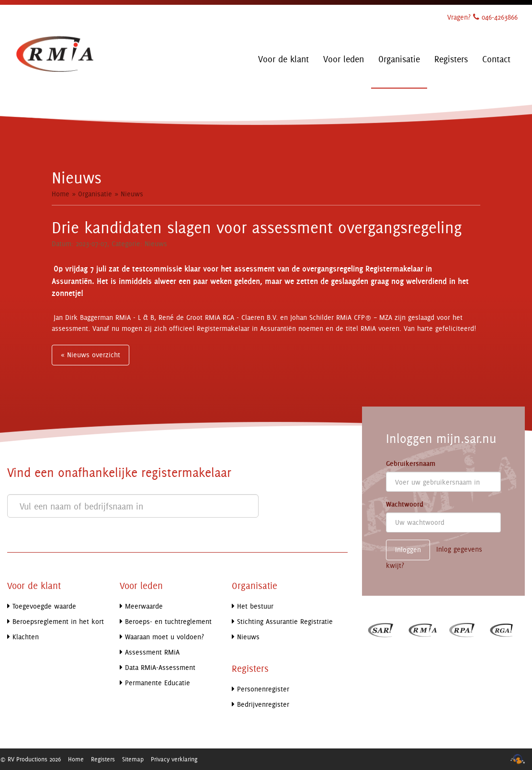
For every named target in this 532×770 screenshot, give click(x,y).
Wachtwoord (405, 504)
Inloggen (408, 549)
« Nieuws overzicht (91, 355)
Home (61, 194)
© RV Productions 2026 (30, 759)
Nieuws (132, 194)
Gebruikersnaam (411, 464)
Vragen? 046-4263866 (482, 17)
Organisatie (95, 194)
